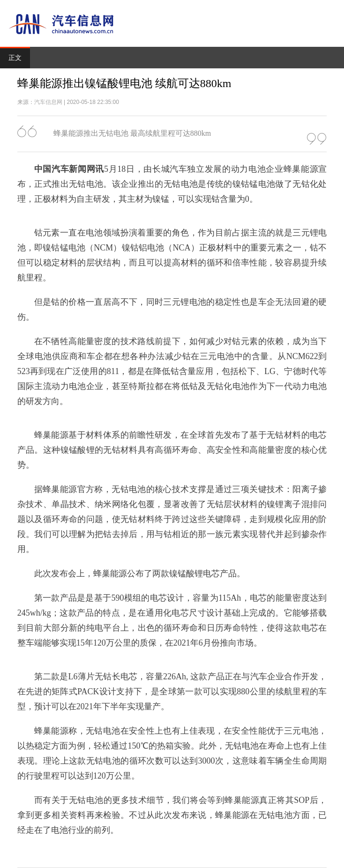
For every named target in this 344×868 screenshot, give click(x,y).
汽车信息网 (48, 102)
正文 (15, 58)
